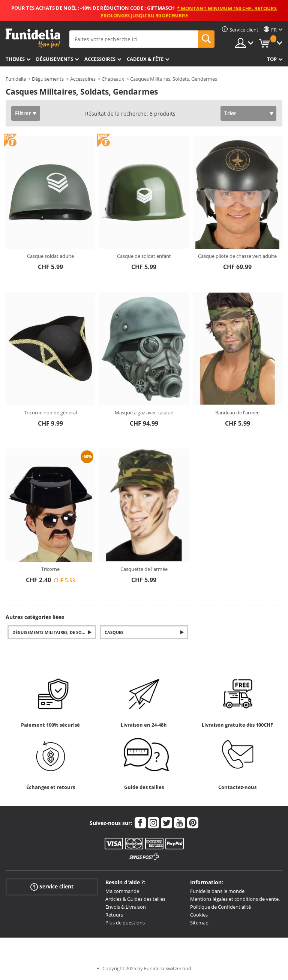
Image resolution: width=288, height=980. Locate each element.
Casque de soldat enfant (144, 256)
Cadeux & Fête (145, 59)
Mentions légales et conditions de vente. (235, 899)
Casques (114, 632)
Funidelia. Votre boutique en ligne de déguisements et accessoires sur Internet (33, 38)
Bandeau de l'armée (237, 412)
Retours (114, 915)
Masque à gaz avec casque (144, 412)
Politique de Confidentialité (220, 907)
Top (272, 59)
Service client (52, 887)
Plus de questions (125, 923)
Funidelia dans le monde (217, 891)
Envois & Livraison (126, 907)
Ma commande (122, 891)
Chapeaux (113, 79)
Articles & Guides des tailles (135, 899)
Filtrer (23, 113)
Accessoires (100, 59)
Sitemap (199, 923)
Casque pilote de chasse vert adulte (237, 256)
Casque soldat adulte (50, 256)
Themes (15, 59)
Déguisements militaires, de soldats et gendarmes (54, 632)
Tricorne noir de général (50, 412)
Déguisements (55, 59)
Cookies (199, 915)
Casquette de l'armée (144, 569)
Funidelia (16, 79)
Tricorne (50, 569)
